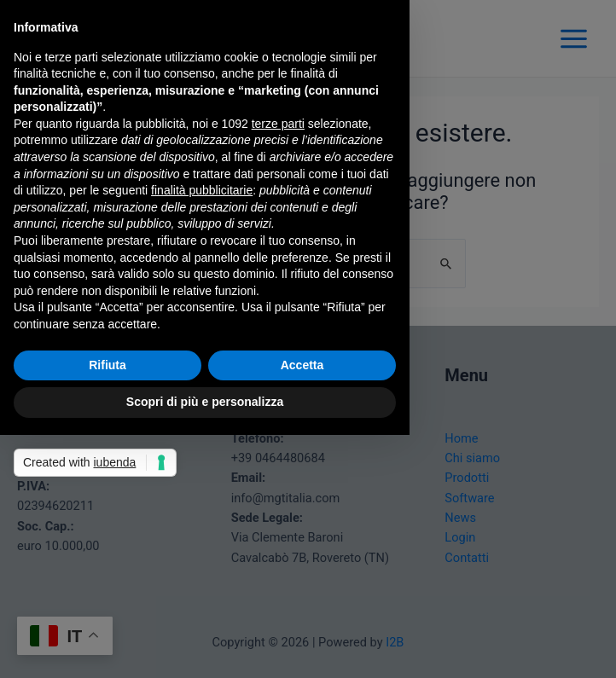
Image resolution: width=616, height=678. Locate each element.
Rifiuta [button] (108, 365)
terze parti (278, 124)
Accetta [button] (302, 365)
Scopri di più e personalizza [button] (205, 402)
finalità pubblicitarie (202, 190)
